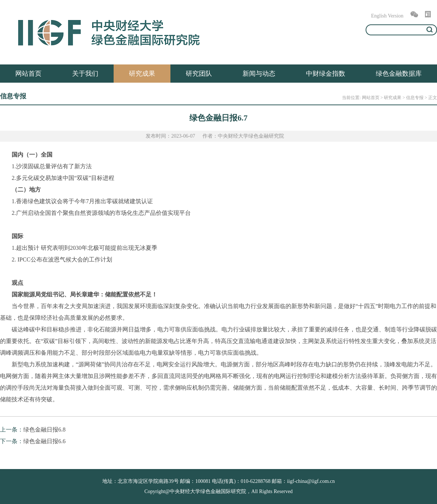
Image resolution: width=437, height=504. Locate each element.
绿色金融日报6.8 (44, 430)
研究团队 (199, 74)
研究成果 (142, 74)
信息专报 (415, 98)
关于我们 (85, 74)
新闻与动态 (259, 74)
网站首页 (28, 74)
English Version (387, 16)
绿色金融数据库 (399, 74)
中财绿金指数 (326, 74)
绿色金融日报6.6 (44, 441)
